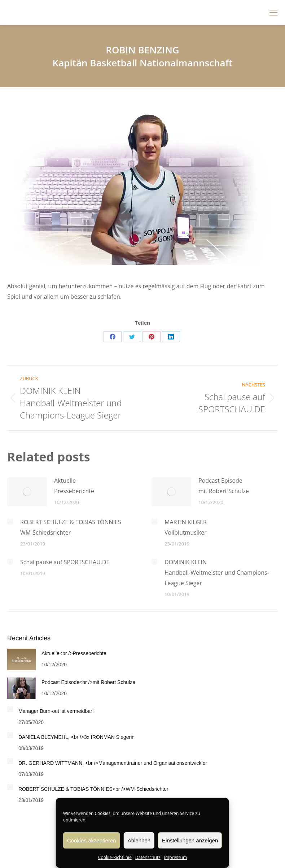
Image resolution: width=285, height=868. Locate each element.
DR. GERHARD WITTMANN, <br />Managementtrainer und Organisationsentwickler (113, 763)
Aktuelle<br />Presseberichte (74, 653)
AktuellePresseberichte (74, 486)
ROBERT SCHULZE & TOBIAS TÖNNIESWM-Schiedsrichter (71, 527)
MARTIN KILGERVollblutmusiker (186, 527)
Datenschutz (148, 857)
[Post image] (27, 492)
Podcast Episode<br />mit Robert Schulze (88, 682)
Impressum (176, 857)
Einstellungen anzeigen (190, 840)
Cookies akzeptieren (92, 840)
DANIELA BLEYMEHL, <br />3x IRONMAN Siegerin (76, 737)
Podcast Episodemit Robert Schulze (224, 486)
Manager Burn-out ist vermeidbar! (56, 711)
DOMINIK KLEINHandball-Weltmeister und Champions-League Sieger (217, 573)
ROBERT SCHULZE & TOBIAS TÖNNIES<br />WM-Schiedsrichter (93, 789)
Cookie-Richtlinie (115, 857)
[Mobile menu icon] (273, 13)
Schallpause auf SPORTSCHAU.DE (65, 562)
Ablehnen (139, 840)
